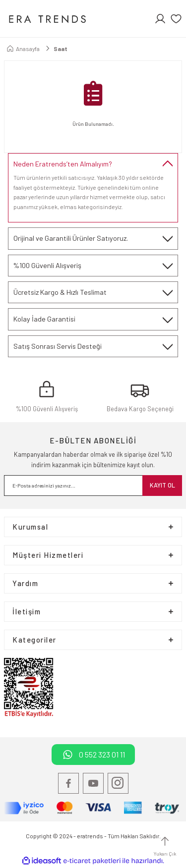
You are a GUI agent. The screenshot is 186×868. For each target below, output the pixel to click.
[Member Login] (160, 19)
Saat (61, 49)
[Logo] (47, 19)
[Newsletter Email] (93, 486)
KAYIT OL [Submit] (162, 485)
